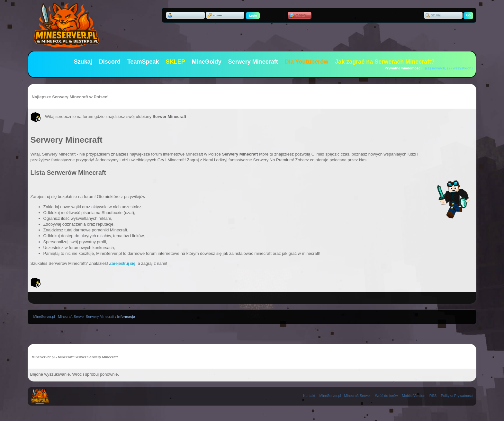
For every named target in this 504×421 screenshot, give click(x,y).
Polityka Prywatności (457, 396)
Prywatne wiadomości (403, 68)
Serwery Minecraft (253, 62)
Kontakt (309, 396)
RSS (433, 396)
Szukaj (83, 62)
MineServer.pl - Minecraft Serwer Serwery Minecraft (74, 317)
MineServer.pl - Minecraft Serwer (345, 396)
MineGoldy (207, 62)
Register (300, 15)
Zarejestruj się (122, 263)
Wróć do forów (387, 396)
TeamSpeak (143, 62)
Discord (110, 62)
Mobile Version (414, 396)
